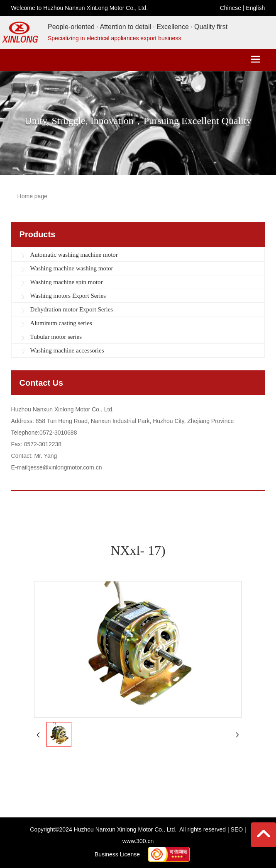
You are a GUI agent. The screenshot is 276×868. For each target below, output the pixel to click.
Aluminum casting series (61, 323)
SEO (237, 829)
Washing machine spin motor (67, 282)
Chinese (231, 8)
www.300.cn (138, 841)
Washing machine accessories (67, 350)
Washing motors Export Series (68, 296)
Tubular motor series (56, 337)
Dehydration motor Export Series (72, 309)
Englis (254, 8)
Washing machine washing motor (72, 268)
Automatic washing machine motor (74, 255)
